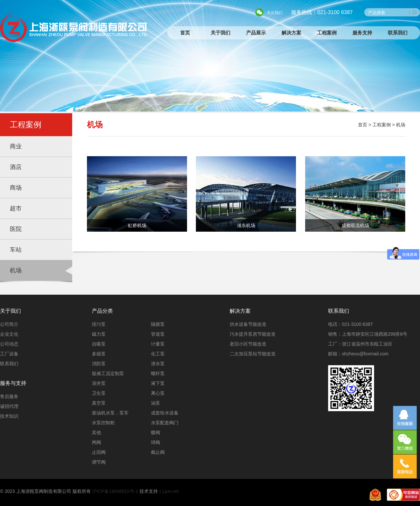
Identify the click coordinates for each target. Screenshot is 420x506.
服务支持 (362, 33)
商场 (16, 188)
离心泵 (158, 393)
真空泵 (99, 403)
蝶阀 (156, 432)
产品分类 (102, 311)
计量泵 (158, 344)
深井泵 (99, 383)
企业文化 (9, 334)
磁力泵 (99, 334)
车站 (16, 250)
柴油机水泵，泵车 (110, 413)
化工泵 (158, 354)
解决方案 (291, 33)
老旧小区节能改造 (248, 344)
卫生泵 (99, 393)
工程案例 (327, 33)
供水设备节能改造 (248, 324)
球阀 (156, 442)
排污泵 (99, 324)
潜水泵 (158, 364)
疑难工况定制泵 (108, 373)
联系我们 (398, 33)
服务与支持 (13, 383)
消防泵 (99, 364)
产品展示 (256, 33)
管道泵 (158, 334)
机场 (16, 270)
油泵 (156, 403)
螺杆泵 (158, 373)
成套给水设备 (165, 413)
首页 (185, 33)
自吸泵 (99, 344)
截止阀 (158, 452)
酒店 (16, 167)
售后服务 (9, 396)
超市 (16, 208)
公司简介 (9, 324)
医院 (16, 229)
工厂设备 (9, 354)
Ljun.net (171, 491)
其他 (96, 432)
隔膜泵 (158, 324)
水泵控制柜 (103, 423)
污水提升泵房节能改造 (253, 334)
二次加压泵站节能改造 (253, 354)
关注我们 (275, 13)
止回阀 (99, 452)
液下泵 (158, 383)
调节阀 (99, 462)
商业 (16, 146)
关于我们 (220, 33)
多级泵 (99, 354)
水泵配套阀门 (165, 423)
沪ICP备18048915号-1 (115, 491)
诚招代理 (9, 406)
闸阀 (96, 442)
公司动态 (9, 344)
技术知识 (9, 416)
